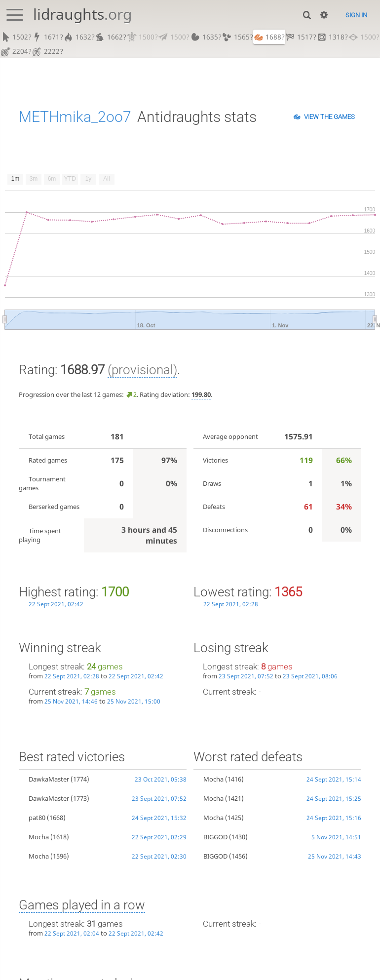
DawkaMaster (49, 780)
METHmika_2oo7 (75, 117)
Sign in (356, 15)
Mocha (39, 837)
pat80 (37, 818)
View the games (329, 117)
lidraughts (82, 14)
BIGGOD (215, 837)
